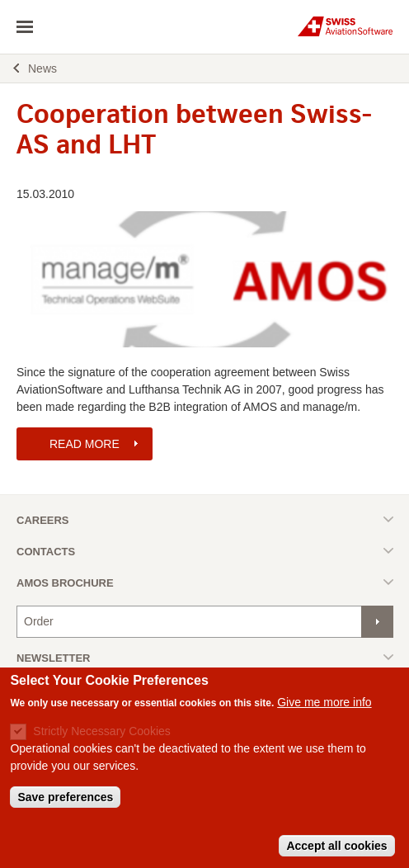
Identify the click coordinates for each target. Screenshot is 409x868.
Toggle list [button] (205, 519)
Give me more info (324, 710)
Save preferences (65, 805)
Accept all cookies (336, 854)
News (42, 68)
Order (39, 621)
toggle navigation (25, 27)
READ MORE (85, 444)
